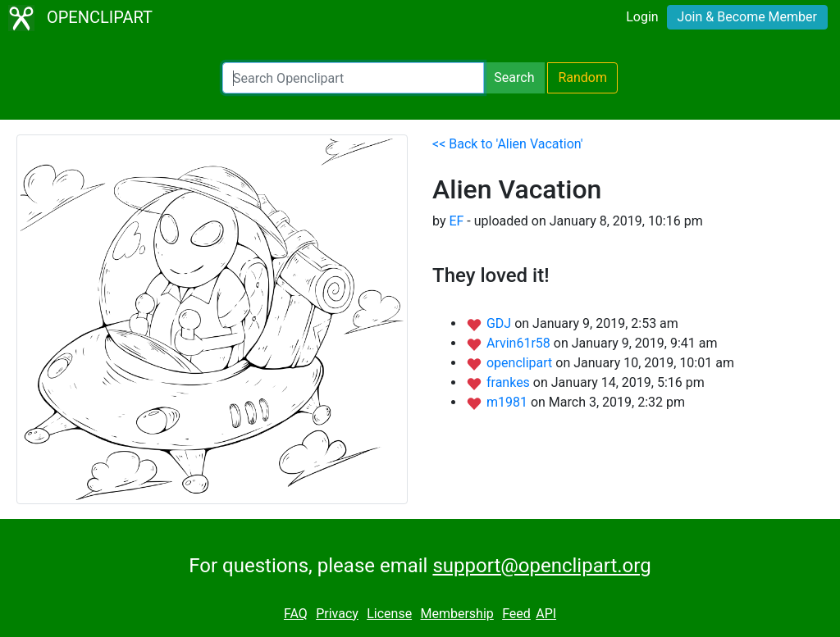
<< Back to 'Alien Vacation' (508, 144)
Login (642, 17)
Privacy (337, 614)
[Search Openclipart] (353, 78)
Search (514, 77)
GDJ (500, 323)
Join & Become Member (747, 17)
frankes (510, 382)
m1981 (509, 402)
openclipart (521, 363)
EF (456, 221)
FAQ (296, 614)
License (389, 614)
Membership (457, 614)
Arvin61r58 (520, 343)
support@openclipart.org (541, 566)
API (546, 614)
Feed (516, 614)
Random (582, 77)
